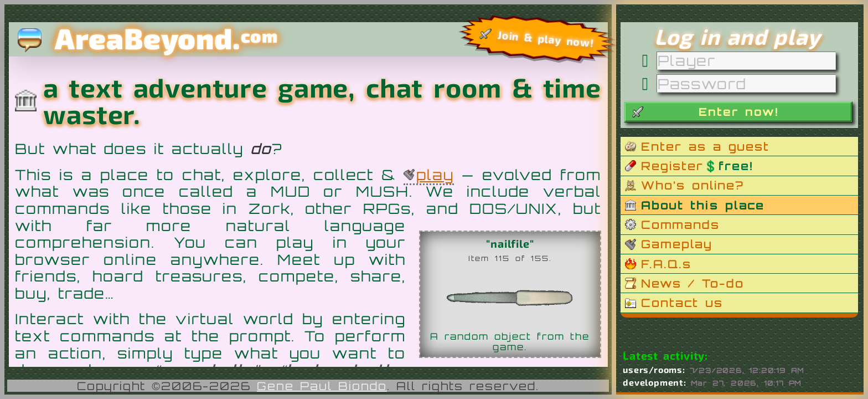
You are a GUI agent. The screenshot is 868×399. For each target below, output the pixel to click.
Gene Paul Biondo (322, 386)
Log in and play (737, 36)
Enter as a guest (705, 146)
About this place (703, 205)
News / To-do (693, 283)
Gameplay (677, 244)
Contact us (682, 303)
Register (697, 166)
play (435, 175)
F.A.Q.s (666, 264)
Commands (680, 224)
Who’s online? (693, 185)
